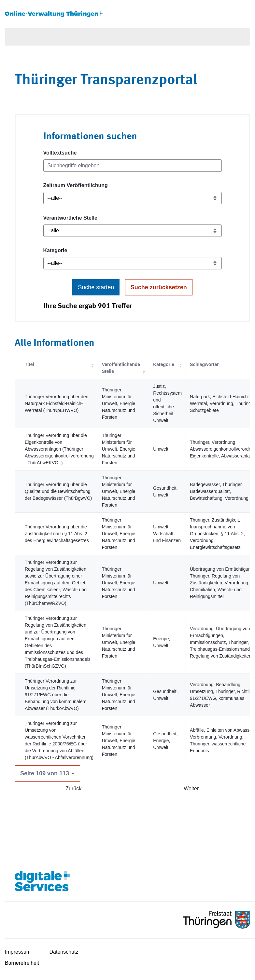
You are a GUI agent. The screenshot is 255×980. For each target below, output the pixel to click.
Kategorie (55, 250)
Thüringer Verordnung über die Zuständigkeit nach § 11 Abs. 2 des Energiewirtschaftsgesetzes (57, 534)
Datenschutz (64, 952)
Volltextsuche (60, 153)
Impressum (18, 952)
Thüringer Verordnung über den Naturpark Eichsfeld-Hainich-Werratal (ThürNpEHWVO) (57, 403)
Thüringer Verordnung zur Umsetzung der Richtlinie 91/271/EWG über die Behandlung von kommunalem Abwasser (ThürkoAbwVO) (56, 695)
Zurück (73, 789)
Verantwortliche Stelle (70, 218)
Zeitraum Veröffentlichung (76, 185)
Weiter (191, 789)
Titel (29, 364)
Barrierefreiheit (22, 963)
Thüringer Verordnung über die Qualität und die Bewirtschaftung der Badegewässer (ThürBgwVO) (58, 491)
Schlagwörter (204, 364)
